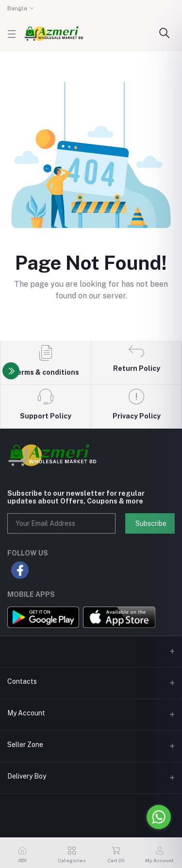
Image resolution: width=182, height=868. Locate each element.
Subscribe (151, 523)
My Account (26, 713)
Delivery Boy (27, 776)
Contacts (22, 681)
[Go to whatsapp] (159, 817)
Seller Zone (25, 745)
